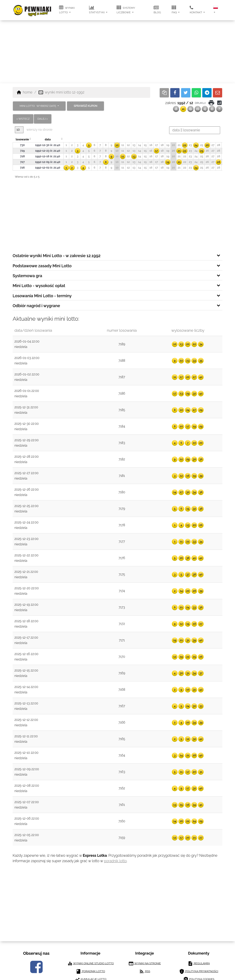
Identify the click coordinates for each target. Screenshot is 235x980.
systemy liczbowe (126, 10)
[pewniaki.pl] (32, 7)
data (48, 139)
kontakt (196, 10)
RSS (144, 971)
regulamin (199, 964)
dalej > (43, 119)
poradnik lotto (115, 861)
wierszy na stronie (34, 130)
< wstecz (23, 119)
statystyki (97, 10)
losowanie (22, 139)
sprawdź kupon (85, 106)
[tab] (117, 255)
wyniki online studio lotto (91, 964)
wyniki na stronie (145, 964)
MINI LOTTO (38, 106)
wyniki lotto (67, 10)
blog (157, 10)
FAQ (175, 10)
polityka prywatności (199, 971)
